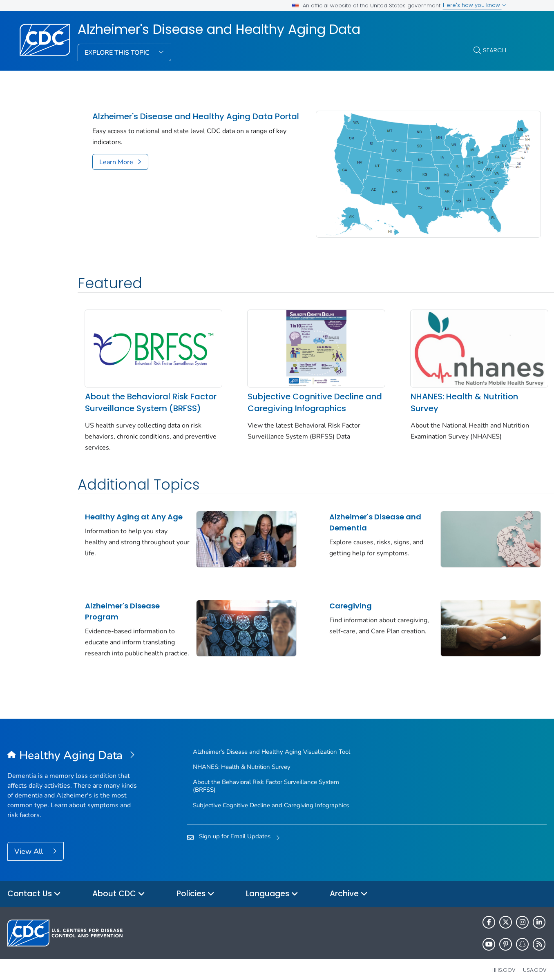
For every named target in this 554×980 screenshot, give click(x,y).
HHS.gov (504, 961)
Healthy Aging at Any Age (125, 511)
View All (30, 842)
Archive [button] (349, 885)
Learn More (116, 173)
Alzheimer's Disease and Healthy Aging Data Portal (183, 122)
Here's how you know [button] (475, 5)
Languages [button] (272, 885)
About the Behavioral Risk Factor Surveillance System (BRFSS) (140, 385)
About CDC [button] (119, 885)
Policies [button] (195, 885)
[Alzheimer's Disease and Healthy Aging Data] (75, 747)
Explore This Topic (118, 53)
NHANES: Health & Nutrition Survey (432, 380)
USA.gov (535, 961)
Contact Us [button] (34, 885)
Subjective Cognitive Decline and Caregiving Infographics (290, 380)
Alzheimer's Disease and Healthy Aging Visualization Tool (271, 743)
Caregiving (326, 590)
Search (495, 50)
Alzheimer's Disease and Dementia (351, 511)
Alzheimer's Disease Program (122, 596)
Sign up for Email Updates (235, 827)
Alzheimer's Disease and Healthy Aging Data (219, 29)
